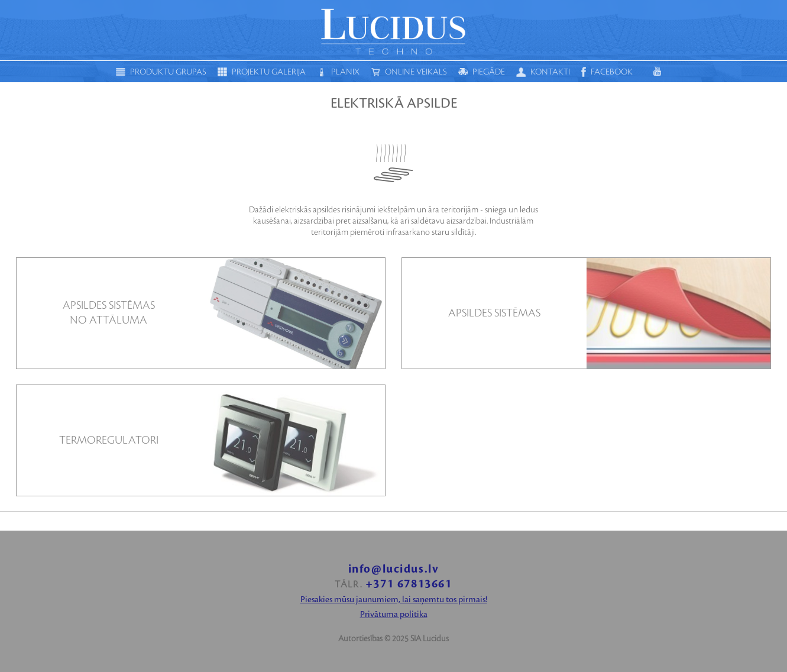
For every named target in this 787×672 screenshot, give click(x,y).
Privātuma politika (394, 615)
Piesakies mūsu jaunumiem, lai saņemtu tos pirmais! (394, 600)
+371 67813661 (409, 584)
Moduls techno (394, 30)
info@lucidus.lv (394, 569)
